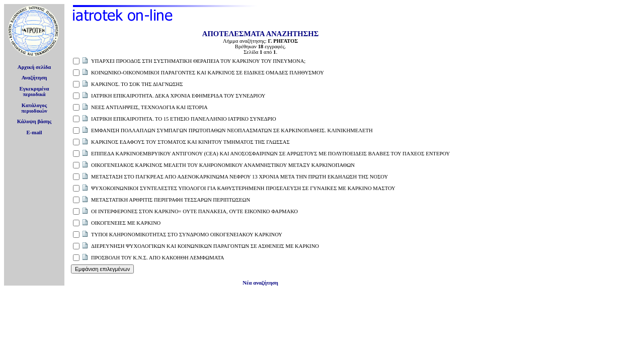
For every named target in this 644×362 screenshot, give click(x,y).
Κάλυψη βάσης (34, 121)
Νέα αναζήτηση (260, 283)
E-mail (34, 132)
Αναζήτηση (34, 78)
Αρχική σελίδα (34, 67)
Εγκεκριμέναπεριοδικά (34, 92)
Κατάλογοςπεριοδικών (34, 108)
